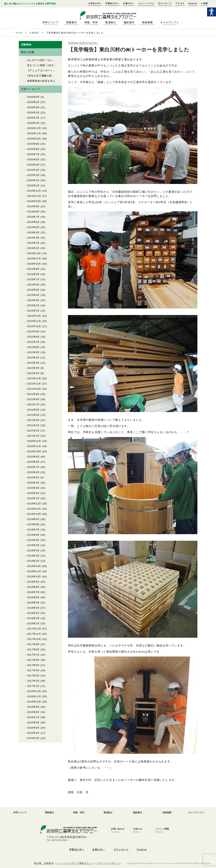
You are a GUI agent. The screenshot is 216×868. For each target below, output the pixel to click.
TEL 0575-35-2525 (57, 840)
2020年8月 (33, 462)
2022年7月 (33, 342)
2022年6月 (33, 347)
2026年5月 (33, 102)
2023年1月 (33, 311)
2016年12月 (34, 691)
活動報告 (34, 33)
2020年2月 (33, 493)
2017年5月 (33, 665)
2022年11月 (34, 321)
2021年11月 (34, 384)
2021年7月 (33, 404)
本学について (51, 22)
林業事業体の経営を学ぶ (41, 81)
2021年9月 (33, 394)
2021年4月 (33, 420)
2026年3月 (33, 113)
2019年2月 (33, 556)
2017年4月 (33, 670)
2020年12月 (34, 441)
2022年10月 (34, 326)
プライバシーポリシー (109, 863)
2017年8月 (33, 650)
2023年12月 (34, 253)
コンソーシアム (146, 3)
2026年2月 (33, 118)
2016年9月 (33, 707)
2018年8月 (33, 587)
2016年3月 (33, 738)
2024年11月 (34, 196)
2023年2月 (33, 305)
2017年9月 (33, 644)
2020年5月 (33, 477)
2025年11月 (34, 133)
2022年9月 (33, 332)
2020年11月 (34, 446)
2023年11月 (34, 259)
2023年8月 (33, 274)
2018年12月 (34, 566)
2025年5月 (33, 165)
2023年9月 (33, 269)
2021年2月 (33, 431)
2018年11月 (34, 571)
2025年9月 (33, 144)
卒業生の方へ (112, 3)
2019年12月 (34, 504)
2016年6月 (33, 722)
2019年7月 (33, 530)
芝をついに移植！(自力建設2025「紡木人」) (53, 65)
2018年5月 (33, 603)
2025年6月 (33, 159)
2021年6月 (33, 410)
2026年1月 (33, 123)
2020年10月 (34, 451)
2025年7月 (33, 154)
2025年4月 (33, 170)
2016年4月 (33, 733)
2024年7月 (33, 217)
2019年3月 (33, 550)
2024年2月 (33, 243)
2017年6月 (33, 660)
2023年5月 (33, 290)
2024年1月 (33, 248)
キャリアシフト (170, 22)
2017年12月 (34, 629)
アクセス (180, 3)
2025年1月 (33, 186)
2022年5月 (33, 352)
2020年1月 (33, 498)
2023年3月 (33, 300)
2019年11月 (34, 509)
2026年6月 (33, 97)
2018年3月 (33, 613)
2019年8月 (33, 524)
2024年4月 (33, 232)
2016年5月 (33, 728)
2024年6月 (33, 222)
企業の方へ (129, 3)
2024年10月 (34, 201)
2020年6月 (33, 472)
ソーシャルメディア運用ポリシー (75, 863)
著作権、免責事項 (44, 863)
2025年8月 (33, 149)
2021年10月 (34, 389)
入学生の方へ (95, 3)
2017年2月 (33, 681)
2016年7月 (33, 717)
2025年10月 (34, 139)
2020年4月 (33, 483)
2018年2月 (33, 618)
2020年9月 (33, 457)
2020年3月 (33, 488)
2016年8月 (33, 712)
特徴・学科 (91, 22)
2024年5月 (33, 227)
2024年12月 (34, 191)
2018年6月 (33, 597)
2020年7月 (33, 467)
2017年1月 (33, 686)
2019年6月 (33, 535)
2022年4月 (33, 358)
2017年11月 (34, 634)
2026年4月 (33, 107)
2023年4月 (33, 295)
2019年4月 (33, 545)
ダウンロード (165, 3)
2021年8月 (33, 399)
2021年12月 (34, 378)
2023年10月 (34, 264)
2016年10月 (34, 702)
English (193, 3)
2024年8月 (33, 212)
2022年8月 (33, 337)
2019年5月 (33, 540)
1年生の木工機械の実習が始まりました (50, 76)
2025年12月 (34, 128)
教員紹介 (111, 22)
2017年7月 (33, 655)
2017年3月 (33, 676)
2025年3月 (33, 175)
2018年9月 (33, 582)
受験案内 (71, 22)
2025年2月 (33, 180)
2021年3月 (33, 425)
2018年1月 (33, 623)
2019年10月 (34, 514)
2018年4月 (33, 608)
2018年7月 (33, 592)
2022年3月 (33, 363)
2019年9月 (33, 519)
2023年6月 (33, 285)
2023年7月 (33, 279)
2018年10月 (34, 577)
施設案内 (129, 22)
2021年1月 (33, 436)
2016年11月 (34, 696)
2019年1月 (33, 561)
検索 (204, 3)
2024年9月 (33, 206)
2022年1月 (33, 373)
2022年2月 (33, 368)
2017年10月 (34, 639)
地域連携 (147, 22)
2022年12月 (34, 316)
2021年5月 (33, 415)
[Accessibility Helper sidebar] (212, 12)
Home (19, 33)
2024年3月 (33, 238)
